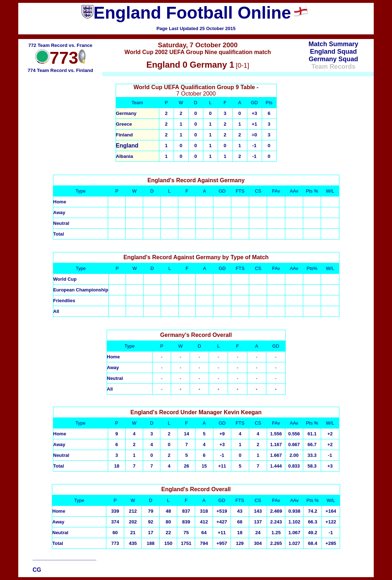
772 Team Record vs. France (60, 45)
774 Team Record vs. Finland (60, 70)
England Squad (333, 52)
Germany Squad (333, 59)
